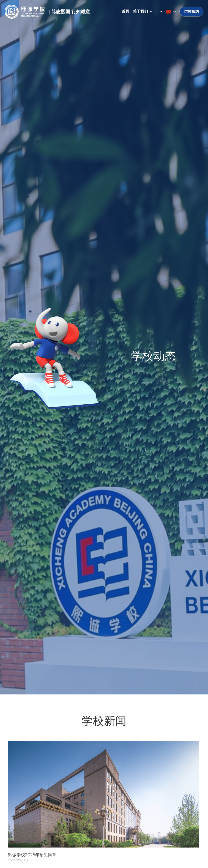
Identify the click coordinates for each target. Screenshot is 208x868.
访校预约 (191, 12)
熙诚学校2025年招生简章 (32, 857)
